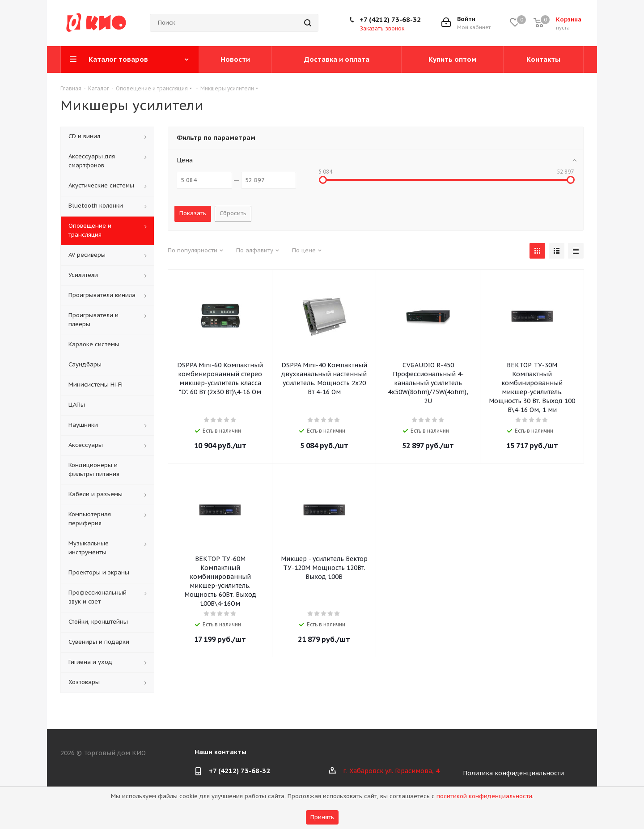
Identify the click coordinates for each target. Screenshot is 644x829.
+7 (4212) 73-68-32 (390, 19)
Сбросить (233, 213)
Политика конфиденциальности (513, 773)
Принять (322, 817)
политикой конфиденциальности (484, 796)
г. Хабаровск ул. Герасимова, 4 (391, 771)
